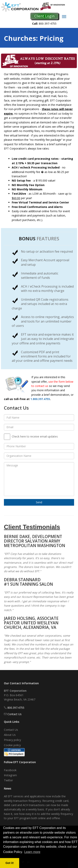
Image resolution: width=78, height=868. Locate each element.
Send (39, 502)
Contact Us (15, 714)
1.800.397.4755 (40, 399)
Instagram (10, 775)
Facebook (10, 770)
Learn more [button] (32, 852)
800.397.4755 (16, 708)
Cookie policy (12, 745)
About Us (10, 735)
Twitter (8, 780)
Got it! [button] (10, 863)
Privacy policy (12, 740)
